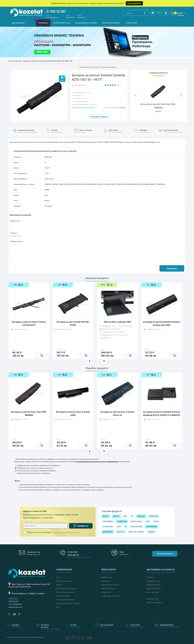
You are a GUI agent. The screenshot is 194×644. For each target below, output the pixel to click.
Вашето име (15, 221)
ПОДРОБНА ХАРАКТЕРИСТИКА (83, 108)
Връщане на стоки (153, 585)
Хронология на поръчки (110, 585)
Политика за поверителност (67, 588)
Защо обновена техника (86, 23)
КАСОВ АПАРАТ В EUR (61, 23)
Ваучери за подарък (154, 602)
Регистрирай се (134, 3)
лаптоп (116, 516)
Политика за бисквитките (66, 592)
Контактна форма (165, 554)
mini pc (156, 521)
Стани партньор (152, 592)
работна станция (136, 532)
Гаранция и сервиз (63, 596)
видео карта (136, 521)
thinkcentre (154, 516)
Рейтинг (14, 233)
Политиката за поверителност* (66, 532)
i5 (126, 526)
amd (119, 526)
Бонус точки (106, 592)
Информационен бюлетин (111, 596)
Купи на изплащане (111, 23)
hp (132, 516)
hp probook (108, 526)
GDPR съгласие (107, 577)
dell (125, 516)
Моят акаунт (106, 581)
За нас (59, 577)
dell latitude (108, 532)
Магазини (150, 577)
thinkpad (141, 516)
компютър (122, 521)
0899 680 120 (70, 17)
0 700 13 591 (56, 11)
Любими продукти (108, 588)
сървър (151, 532)
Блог (58, 607)
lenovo (106, 516)
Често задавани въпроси (65, 600)
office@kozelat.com (52, 17)
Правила (59, 585)
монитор (121, 532)
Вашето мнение (17, 241)
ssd (148, 521)
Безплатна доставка (64, 581)
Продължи (172, 268)
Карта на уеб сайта (154, 588)
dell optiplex (108, 521)
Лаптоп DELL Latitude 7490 (117, 322)
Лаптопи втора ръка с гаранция (68, 603)
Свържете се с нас (153, 581)
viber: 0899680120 (15, 604)
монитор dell (136, 526)
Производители (152, 599)
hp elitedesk (151, 526)
